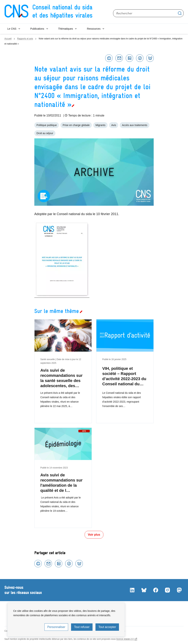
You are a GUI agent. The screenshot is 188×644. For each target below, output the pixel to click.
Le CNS (12, 29)
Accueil (8, 39)
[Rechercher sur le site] (148, 13)
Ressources (94, 29)
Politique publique (47, 125)
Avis (114, 125)
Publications (37, 29)
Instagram (167, 590)
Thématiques (66, 29)
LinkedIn (132, 590)
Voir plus (94, 535)
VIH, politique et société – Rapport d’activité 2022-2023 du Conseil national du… (124, 376)
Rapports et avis (25, 39)
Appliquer (180, 13)
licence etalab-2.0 (125, 639)
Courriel (119, 58)
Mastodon (179, 590)
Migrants (100, 125)
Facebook (140, 58)
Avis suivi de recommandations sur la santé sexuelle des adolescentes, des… (62, 378)
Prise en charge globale (76, 125)
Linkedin (129, 58)
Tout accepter (107, 627)
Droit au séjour (45, 133)
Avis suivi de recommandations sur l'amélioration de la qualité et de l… (62, 483)
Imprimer (109, 58)
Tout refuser (82, 627)
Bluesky (150, 58)
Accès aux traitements (135, 125)
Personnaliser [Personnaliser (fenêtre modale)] (56, 627)
